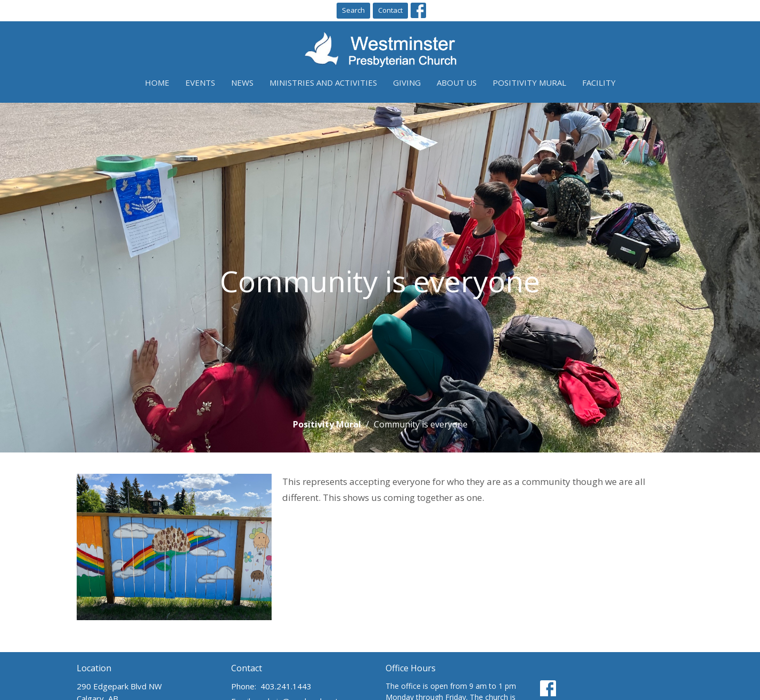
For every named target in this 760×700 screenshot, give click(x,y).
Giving (407, 83)
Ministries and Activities (323, 83)
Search (353, 10)
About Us (457, 83)
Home (157, 83)
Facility (599, 83)
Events (200, 83)
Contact (390, 10)
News (242, 83)
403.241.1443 (286, 686)
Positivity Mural (529, 83)
